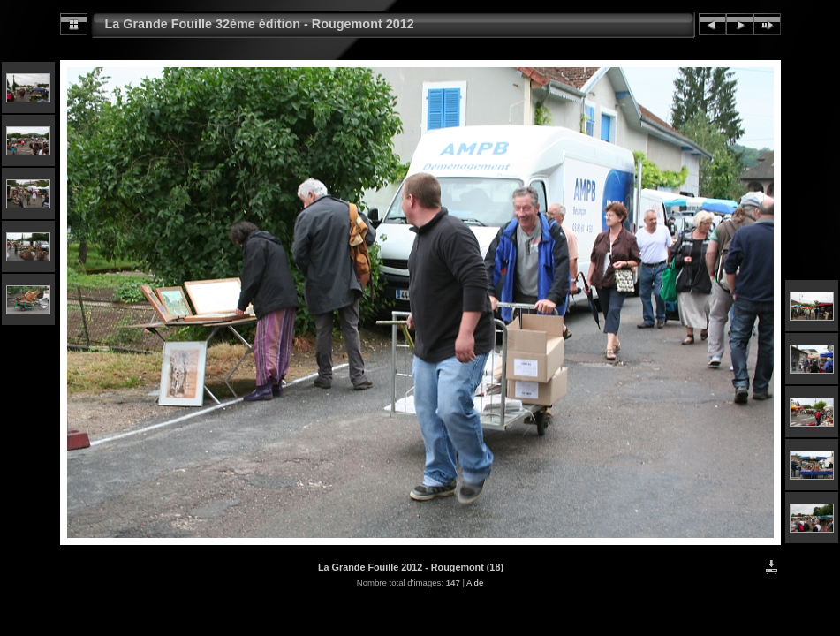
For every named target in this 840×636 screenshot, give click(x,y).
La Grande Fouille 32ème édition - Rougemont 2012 (260, 24)
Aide (475, 583)
